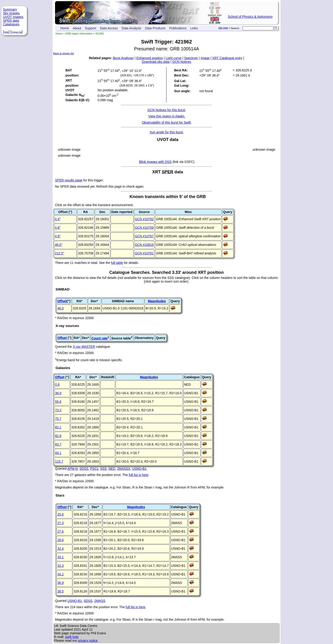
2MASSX (124, 469)
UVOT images (13, 17)
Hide (6, 32)
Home (65, 28)
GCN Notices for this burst (166, 110)
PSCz (94, 469)
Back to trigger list (63, 53)
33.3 (60, 566)
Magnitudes (157, 301)
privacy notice (88, 641)
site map (223, 28)
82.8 (58, 436)
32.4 (60, 549)
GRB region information (79, 34)
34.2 (60, 574)
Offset (62, 301)
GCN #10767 (144, 236)
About (77, 28)
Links (194, 28)
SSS (103, 469)
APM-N (72, 469)
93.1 (58, 453)
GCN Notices (182, 62)
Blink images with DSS (155, 162)
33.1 (60, 557)
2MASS (100, 601)
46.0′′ (59, 245)
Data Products (155, 28)
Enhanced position (150, 58)
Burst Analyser (123, 58)
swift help (72, 637)
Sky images (11, 13)
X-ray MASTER (84, 347)
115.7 (59, 461)
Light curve (173, 58)
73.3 (58, 410)
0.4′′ (58, 219)
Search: (235, 28)
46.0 (60, 308)
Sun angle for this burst (166, 132)
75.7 (58, 419)
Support (91, 28)
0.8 (57, 385)
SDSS (84, 469)
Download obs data (156, 62)
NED (112, 469)
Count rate (99, 338)
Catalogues (11, 24)
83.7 (58, 444)
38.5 (60, 591)
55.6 (58, 402)
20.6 (60, 514)
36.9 (58, 393)
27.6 (60, 531)
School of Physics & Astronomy (250, 17)
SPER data (11, 21)
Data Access (109, 28)
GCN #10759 (144, 228)
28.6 (60, 540)
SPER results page (69, 180)
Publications (178, 28)
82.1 (58, 427)
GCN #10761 (144, 253)
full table (117, 263)
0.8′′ (58, 228)
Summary (10, 9)
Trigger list (17, 32)
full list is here (139, 475)
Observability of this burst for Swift (166, 122)
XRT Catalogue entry (227, 58)
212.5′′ (59, 253)
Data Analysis (131, 28)
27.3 (60, 523)
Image (205, 58)
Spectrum (191, 58)
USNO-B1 (139, 469)
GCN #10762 (144, 219)
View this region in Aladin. (167, 116)
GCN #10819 (144, 245)
